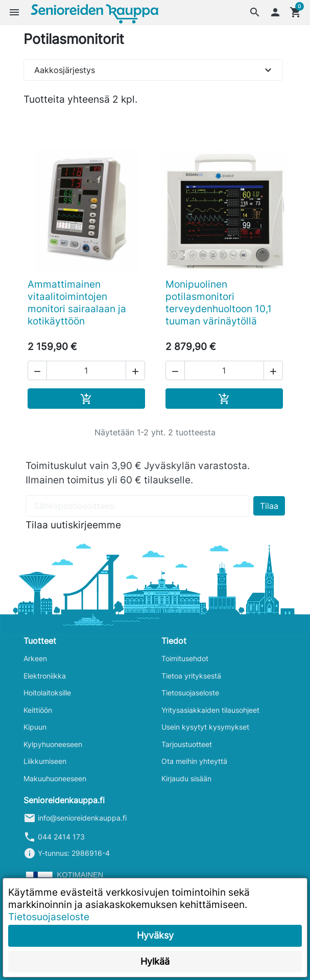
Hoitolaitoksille (47, 693)
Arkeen (35, 658)
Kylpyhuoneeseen (53, 744)
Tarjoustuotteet (187, 744)
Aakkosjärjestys (154, 70)
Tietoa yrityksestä (191, 676)
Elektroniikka (45, 676)
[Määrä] (86, 370)
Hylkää (155, 961)
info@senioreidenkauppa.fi (82, 818)
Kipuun (35, 727)
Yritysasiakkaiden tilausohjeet (210, 710)
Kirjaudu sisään (186, 778)
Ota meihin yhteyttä (194, 761)
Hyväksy (155, 935)
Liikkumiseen (45, 761)
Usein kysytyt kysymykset (205, 727)
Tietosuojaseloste (190, 693)
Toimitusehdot (185, 658)
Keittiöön (38, 710)
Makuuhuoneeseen (55, 778)
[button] (255, 12)
